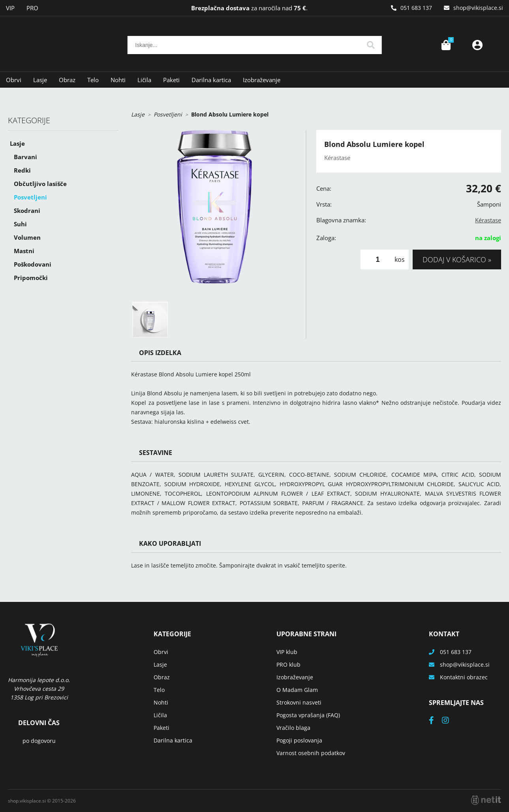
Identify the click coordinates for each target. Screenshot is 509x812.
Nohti (118, 80)
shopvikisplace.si (478, 8)
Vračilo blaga (293, 728)
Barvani (25, 157)
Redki (22, 170)
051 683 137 (416, 8)
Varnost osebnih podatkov (311, 753)
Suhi (20, 224)
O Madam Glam (297, 690)
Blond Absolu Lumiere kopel (230, 114)
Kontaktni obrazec (464, 677)
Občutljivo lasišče (40, 184)
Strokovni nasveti (299, 702)
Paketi (171, 80)
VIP (10, 8)
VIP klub (287, 652)
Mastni (24, 251)
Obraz (67, 80)
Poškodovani (33, 264)
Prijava (477, 45)
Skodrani (27, 211)
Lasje (40, 80)
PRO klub (288, 664)
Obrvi (14, 80)
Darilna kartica (211, 80)
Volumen (27, 237)
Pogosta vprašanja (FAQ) (308, 715)
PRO (32, 8)
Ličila (144, 80)
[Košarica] (446, 45)
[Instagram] (449, 721)
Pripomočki (31, 278)
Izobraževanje (262, 80)
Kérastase (488, 220)
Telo (93, 80)
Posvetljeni (30, 197)
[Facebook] (435, 721)
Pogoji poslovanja (299, 740)
